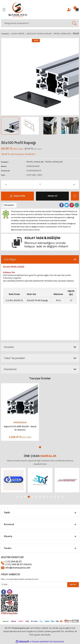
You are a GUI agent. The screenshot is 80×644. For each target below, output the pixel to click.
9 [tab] (47, 497)
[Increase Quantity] (74, 184)
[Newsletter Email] (40, 585)
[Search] (40, 23)
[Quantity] (40, 184)
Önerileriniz (10, 369)
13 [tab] (62, 497)
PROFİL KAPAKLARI (35, 162)
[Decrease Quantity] (6, 184)
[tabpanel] (20, 413)
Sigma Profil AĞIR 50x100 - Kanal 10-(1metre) (20, 428)
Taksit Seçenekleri (14, 358)
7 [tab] (40, 497)
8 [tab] (44, 497)
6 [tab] (36, 497)
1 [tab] (40, 447)
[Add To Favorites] (75, 196)
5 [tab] (33, 497)
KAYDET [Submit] (73, 585)
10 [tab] (51, 497)
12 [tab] (59, 497)
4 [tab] (29, 497)
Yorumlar (9, 347)
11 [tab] (55, 497)
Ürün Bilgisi (10, 259)
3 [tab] (25, 497)
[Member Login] (69, 9)
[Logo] (18, 10)
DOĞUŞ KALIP (33, 166)
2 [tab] (21, 497)
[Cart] (76, 10)
